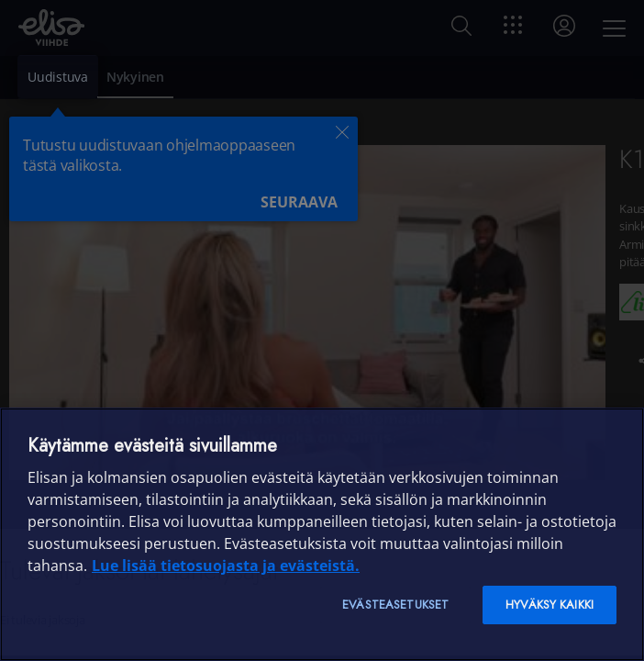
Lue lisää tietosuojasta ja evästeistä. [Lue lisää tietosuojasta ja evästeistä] (226, 566)
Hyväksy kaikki (550, 605)
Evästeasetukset (395, 605)
